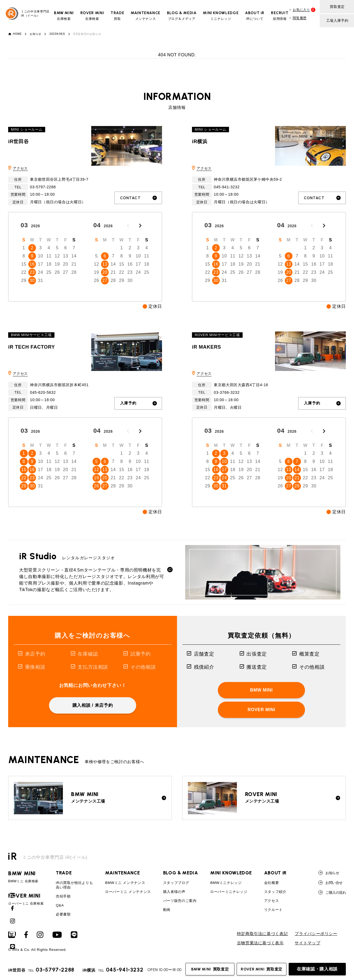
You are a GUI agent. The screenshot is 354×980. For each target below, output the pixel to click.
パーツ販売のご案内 (180, 901)
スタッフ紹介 (275, 892)
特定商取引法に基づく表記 (263, 934)
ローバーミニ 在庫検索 (26, 899)
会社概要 (272, 883)
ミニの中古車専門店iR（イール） (28, 14)
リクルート (273, 910)
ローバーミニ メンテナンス (128, 892)
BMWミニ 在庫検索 (26, 877)
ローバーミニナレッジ (229, 892)
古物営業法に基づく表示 (260, 943)
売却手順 (63, 896)
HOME (17, 34)
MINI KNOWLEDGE (231, 873)
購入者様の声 (174, 892)
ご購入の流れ (332, 892)
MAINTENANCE (122, 873)
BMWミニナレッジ (226, 883)
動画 (167, 910)
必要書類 (63, 914)
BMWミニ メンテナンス (125, 883)
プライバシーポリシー (316, 934)
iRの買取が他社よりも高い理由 (74, 885)
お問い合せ (330, 883)
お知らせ (36, 34)
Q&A (60, 905)
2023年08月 (57, 34)
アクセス (20, 168)
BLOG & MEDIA (181, 873)
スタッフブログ (176, 883)
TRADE (64, 873)
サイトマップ (307, 943)
